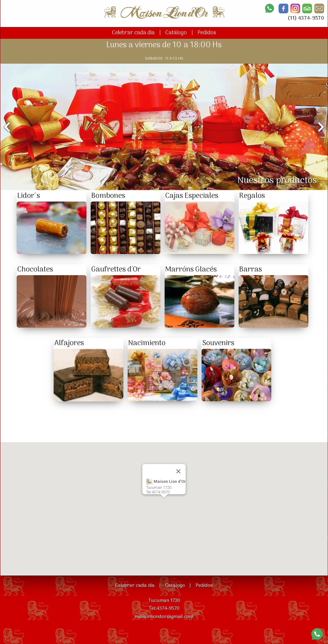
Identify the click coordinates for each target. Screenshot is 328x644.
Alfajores (69, 343)
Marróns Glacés (191, 270)
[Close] (179, 471)
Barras (251, 270)
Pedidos (207, 33)
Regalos (252, 196)
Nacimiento (147, 343)
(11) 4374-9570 (306, 18)
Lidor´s (29, 196)
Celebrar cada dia (133, 33)
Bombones (108, 196)
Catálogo (176, 33)
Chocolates (35, 270)
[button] (164, 503)
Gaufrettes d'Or (116, 270)
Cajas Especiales (192, 196)
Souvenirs (218, 343)
